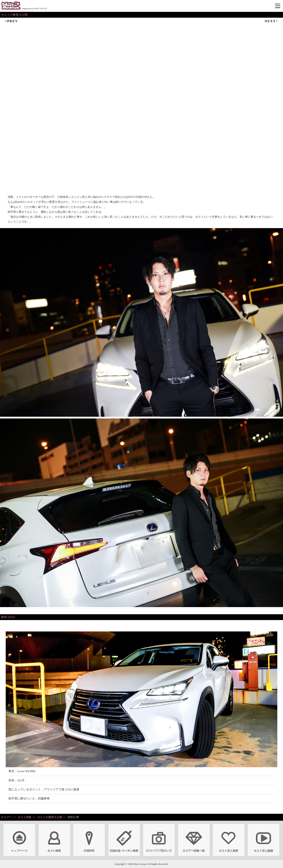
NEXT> (272, 21)
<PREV (11, 21)
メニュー (278, 6)
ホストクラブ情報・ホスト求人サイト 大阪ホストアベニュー (11, 6)
